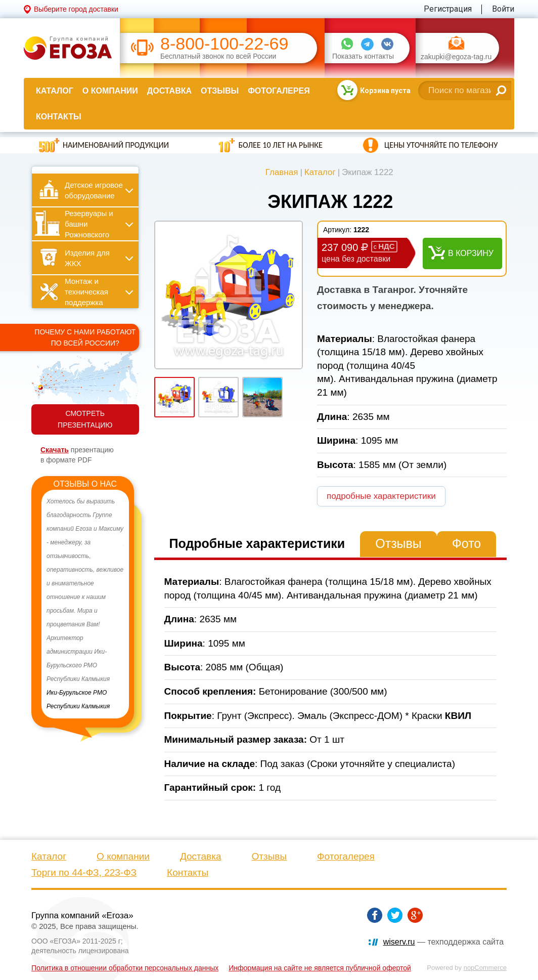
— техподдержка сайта (443, 942)
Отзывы (220, 91)
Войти (503, 9)
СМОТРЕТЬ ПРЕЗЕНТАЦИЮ (85, 419)
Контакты (59, 117)
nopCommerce (485, 968)
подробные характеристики (381, 496)
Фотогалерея (279, 91)
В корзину (471, 253)
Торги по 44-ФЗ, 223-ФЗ (84, 872)
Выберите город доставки (76, 9)
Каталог (55, 91)
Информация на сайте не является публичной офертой (320, 968)
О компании (110, 91)
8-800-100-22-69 (224, 44)
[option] (85, 604)
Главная (282, 172)
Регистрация (448, 9)
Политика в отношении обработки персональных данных (125, 968)
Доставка (169, 91)
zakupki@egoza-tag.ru (456, 57)
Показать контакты (363, 56)
